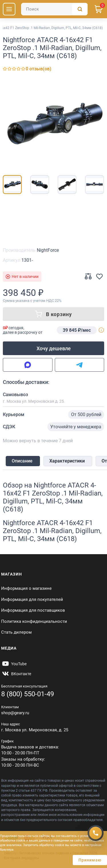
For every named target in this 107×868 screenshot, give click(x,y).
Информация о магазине (26, 588)
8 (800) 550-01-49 (28, 694)
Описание (22, 461)
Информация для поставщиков (33, 610)
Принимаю (90, 860)
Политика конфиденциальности (34, 621)
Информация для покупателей (32, 599)
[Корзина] (99, 9)
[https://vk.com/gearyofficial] (16, 674)
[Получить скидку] (96, 833)
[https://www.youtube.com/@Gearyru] (14, 664)
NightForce (48, 250)
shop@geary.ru (15, 713)
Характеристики (67, 461)
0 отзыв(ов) (39, 69)
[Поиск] (54, 9)
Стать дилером (16, 632)
